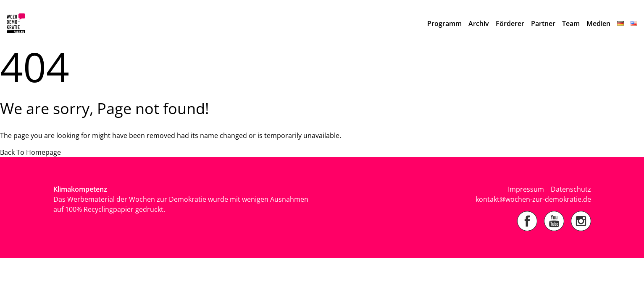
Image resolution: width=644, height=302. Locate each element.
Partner (543, 23)
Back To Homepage (30, 152)
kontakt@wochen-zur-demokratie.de (533, 199)
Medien (598, 23)
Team (571, 23)
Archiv (479, 23)
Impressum (526, 189)
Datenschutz (571, 189)
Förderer (510, 23)
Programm (444, 23)
